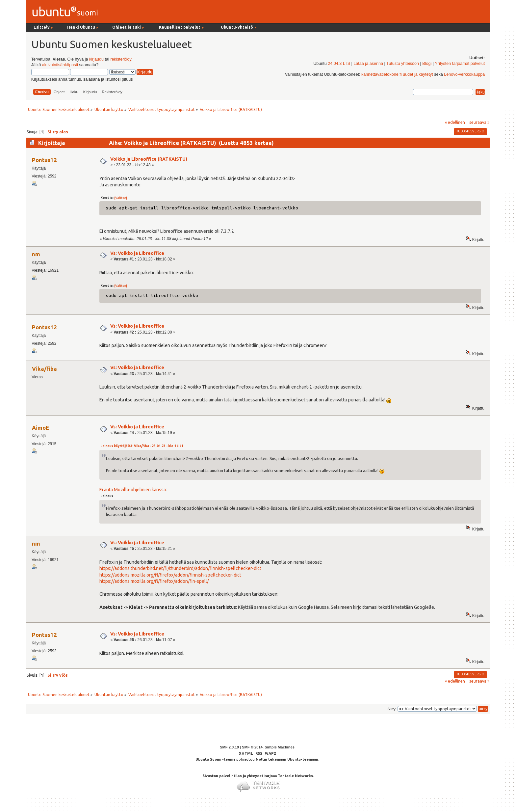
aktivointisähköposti (60, 65)
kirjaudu (96, 59)
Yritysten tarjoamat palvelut (460, 64)
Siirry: (392, 709)
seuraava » (479, 122)
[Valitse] (121, 198)
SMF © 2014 (252, 747)
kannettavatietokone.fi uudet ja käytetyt (397, 74)
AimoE (40, 428)
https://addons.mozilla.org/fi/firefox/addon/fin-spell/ (154, 581)
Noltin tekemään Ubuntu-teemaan (287, 759)
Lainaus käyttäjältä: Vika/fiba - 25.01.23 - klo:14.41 (142, 446)
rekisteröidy (121, 59)
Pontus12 (44, 160)
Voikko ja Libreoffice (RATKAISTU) (149, 159)
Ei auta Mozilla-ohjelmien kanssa (133, 490)
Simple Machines (280, 747)
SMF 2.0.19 (229, 747)
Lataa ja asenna (368, 64)
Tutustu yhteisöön (403, 64)
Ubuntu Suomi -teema (215, 759)
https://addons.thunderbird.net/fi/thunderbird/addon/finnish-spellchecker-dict (180, 568)
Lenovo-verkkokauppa (464, 74)
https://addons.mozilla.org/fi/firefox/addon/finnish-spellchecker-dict (170, 575)
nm (36, 254)
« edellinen (455, 122)
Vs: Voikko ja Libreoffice (137, 253)
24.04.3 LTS (339, 64)
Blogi (427, 64)
